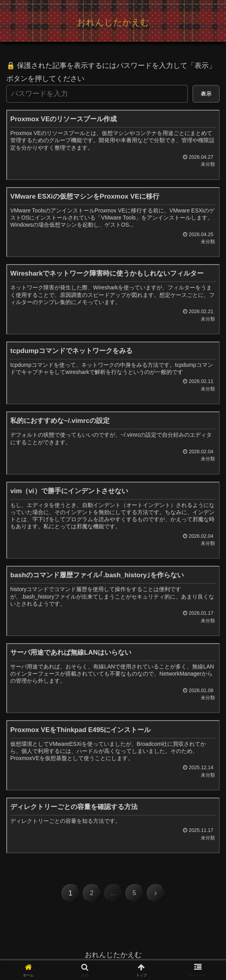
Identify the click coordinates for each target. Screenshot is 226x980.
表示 (206, 94)
